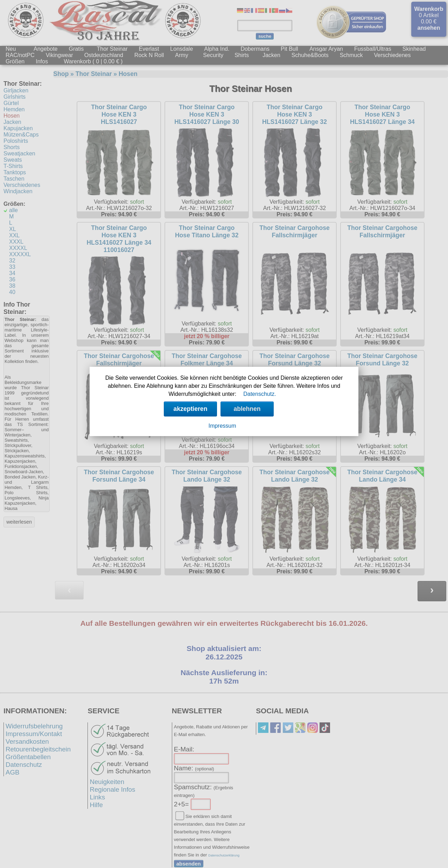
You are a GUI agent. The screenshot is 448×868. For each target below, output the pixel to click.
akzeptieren (191, 409)
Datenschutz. (260, 394)
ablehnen (247, 409)
